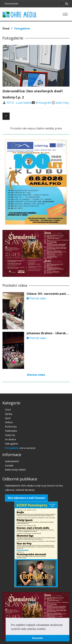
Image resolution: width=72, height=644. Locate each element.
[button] (47, 629)
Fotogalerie (22, 28)
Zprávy (9, 414)
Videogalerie (12, 444)
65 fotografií (43, 103)
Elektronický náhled (15, 470)
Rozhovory (11, 427)
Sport (8, 418)
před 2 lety (62, 103)
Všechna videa (36, 375)
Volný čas (10, 435)
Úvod (6, 28)
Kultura (9, 422)
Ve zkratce (11, 439)
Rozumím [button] (38, 638)
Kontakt (9, 466)
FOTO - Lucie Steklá (19, 103)
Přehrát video (36, 298)
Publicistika (11, 431)
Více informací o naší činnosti (26, 498)
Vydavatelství (12, 461)
